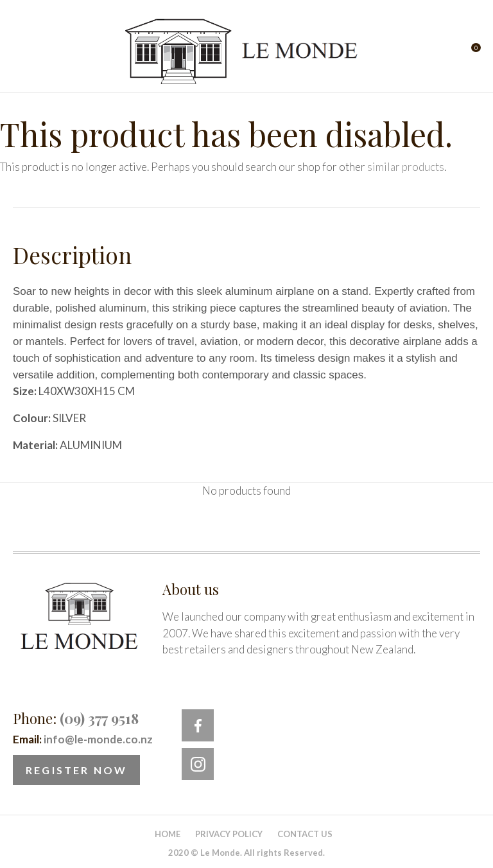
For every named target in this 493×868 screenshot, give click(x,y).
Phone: (76, 718)
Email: (83, 739)
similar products (406, 167)
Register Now (76, 770)
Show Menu (21, 52)
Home (168, 834)
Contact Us (305, 834)
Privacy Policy (229, 834)
